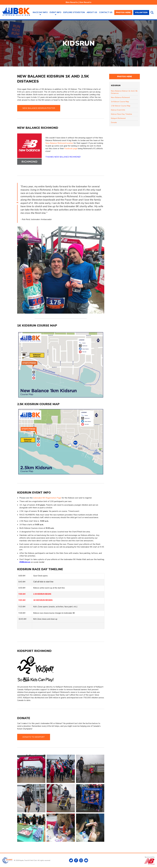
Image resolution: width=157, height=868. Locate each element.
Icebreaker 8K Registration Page (47, 498)
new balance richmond (120, 97)
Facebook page (71, 149)
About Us (92, 12)
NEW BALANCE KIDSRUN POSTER (39, 108)
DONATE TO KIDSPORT (34, 737)
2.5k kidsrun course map (121, 106)
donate (114, 122)
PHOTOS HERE (123, 13)
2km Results (85, 2)
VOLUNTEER (141, 13)
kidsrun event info (118, 110)
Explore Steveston (74, 12)
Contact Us (106, 12)
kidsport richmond (118, 118)
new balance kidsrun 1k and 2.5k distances (124, 92)
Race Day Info (40, 12)
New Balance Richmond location (59, 143)
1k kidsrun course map (120, 102)
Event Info (56, 12)
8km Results (72, 2)
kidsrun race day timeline (121, 114)
